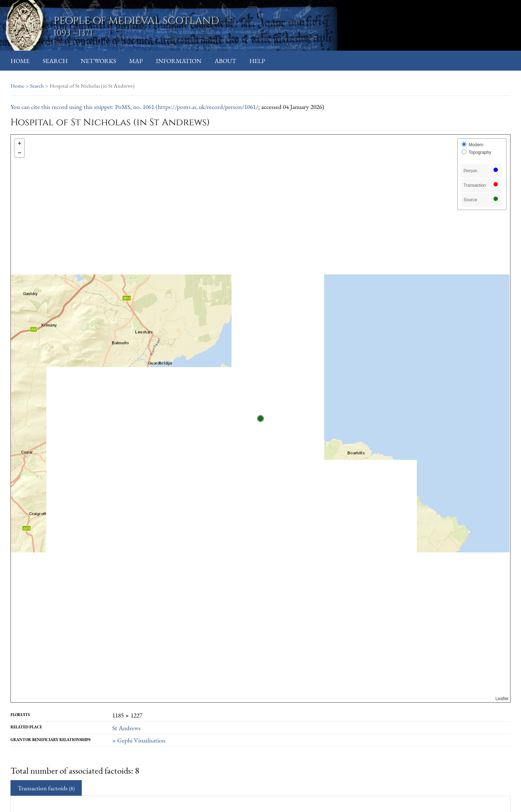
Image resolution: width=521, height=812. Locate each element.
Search (55, 61)
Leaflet (502, 699)
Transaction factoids (46, 788)
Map (136, 61)
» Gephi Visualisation (139, 740)
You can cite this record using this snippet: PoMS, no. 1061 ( (84, 107)
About (225, 61)
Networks (98, 61)
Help (257, 61)
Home (20, 61)
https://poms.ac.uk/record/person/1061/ (208, 107)
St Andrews (126, 728)
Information (179, 61)
